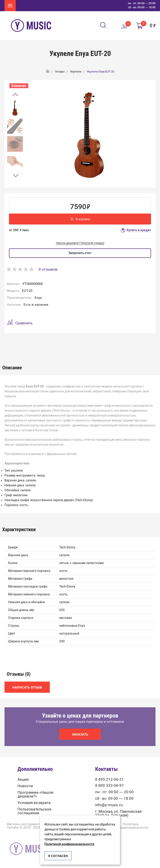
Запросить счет (80, 253)
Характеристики (40, 345)
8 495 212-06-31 (110, 779)
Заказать (80, 734)
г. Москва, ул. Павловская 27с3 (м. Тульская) (118, 813)
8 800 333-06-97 (110, 786)
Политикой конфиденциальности (69, 844)
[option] (15, 108)
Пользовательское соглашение (34, 811)
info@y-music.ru (109, 805)
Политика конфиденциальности (130, 826)
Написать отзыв (27, 687)
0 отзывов (48, 269)
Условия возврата (34, 803)
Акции (23, 779)
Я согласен (58, 856)
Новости (25, 786)
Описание (15, 345)
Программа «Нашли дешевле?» (35, 794)
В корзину (80, 219)
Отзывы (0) (63, 345)
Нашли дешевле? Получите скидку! (80, 243)
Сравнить (20, 323)
